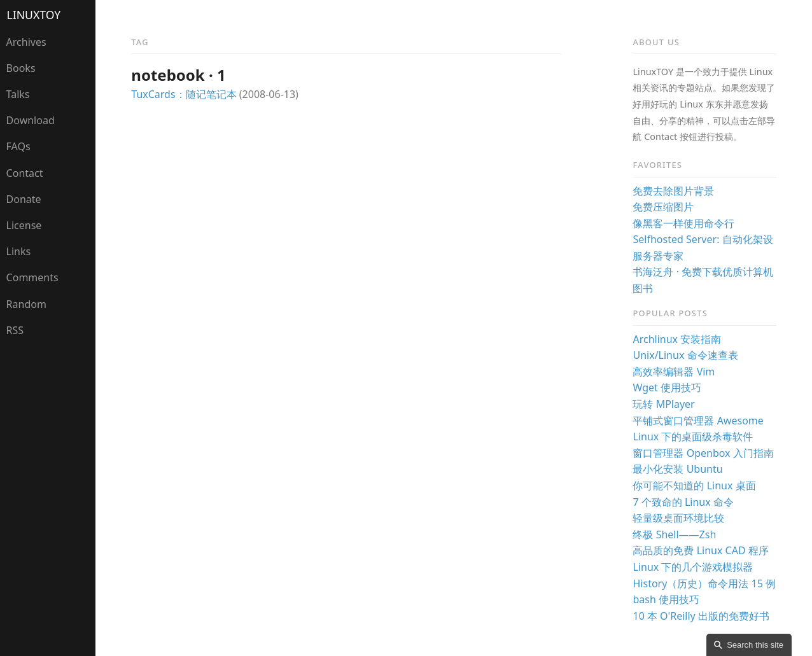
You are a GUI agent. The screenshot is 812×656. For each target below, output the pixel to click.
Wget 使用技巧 (667, 387)
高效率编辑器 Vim (674, 372)
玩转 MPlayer (663, 404)
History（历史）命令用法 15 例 (704, 583)
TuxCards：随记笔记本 (184, 94)
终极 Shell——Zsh (674, 534)
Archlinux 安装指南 (677, 339)
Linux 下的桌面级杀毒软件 (693, 436)
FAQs (18, 146)
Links (19, 251)
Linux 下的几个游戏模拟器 (693, 567)
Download (31, 120)
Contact (25, 173)
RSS (15, 330)
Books (21, 68)
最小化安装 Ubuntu (677, 469)
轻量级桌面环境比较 (678, 518)
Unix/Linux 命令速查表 (685, 355)
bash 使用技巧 (666, 599)
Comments (32, 277)
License (24, 225)
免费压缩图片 (663, 207)
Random (26, 304)
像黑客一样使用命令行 (683, 223)
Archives (26, 42)
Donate (24, 199)
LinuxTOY (34, 15)
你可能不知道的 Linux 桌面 (694, 485)
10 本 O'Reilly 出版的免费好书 (701, 616)
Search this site (755, 645)
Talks (18, 94)
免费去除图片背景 (673, 191)
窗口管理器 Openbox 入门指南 (703, 453)
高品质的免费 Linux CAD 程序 (700, 550)
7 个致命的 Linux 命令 (683, 502)
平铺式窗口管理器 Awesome (698, 421)
